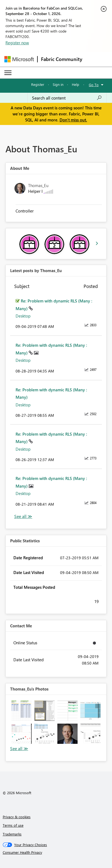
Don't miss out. (73, 120)
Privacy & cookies (17, 817)
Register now (17, 43)
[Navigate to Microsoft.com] (19, 59)
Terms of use (13, 825)
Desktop (23, 316)
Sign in (58, 84)
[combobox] (67, 98)
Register (38, 84)
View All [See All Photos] (19, 749)
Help (76, 84)
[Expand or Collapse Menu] (8, 73)
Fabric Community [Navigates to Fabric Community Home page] (62, 59)
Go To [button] (94, 85)
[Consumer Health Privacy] (56, 852)
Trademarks (12, 834)
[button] (22, 711)
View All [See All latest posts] (23, 516)
